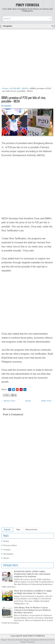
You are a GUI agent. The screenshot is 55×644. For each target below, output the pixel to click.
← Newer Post (8, 401)
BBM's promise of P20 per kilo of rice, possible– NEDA (24, 99)
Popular (7, 530)
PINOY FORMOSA (27, 5)
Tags (18, 530)
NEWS (25, 88)
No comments (6, 106)
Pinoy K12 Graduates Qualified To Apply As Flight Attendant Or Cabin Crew (33, 592)
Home (5, 88)
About (6, 558)
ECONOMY (15, 88)
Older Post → (47, 401)
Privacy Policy (10, 545)
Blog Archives (32, 530)
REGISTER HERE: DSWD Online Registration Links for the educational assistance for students (32, 574)
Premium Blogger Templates (27, 640)
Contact (7, 550)
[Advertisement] (27, 59)
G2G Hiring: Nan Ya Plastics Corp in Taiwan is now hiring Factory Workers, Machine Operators (32, 610)
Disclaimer (8, 554)
